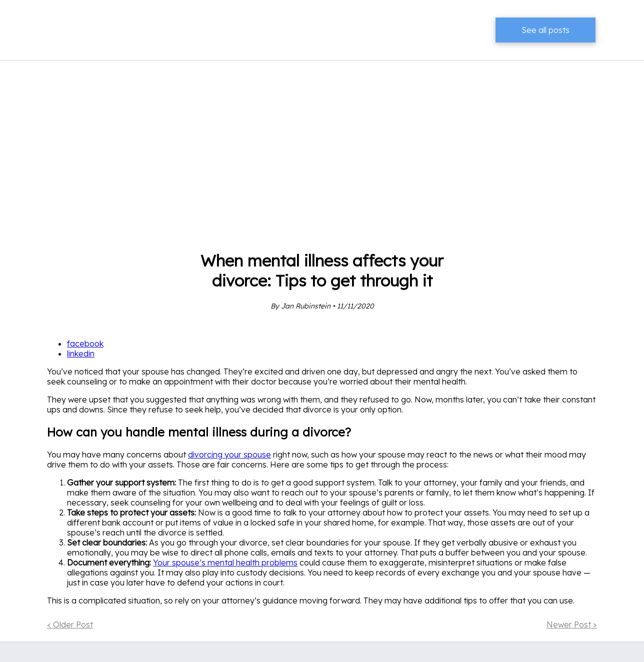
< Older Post (70, 624)
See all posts (545, 30)
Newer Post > (572, 624)
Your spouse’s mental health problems (225, 562)
